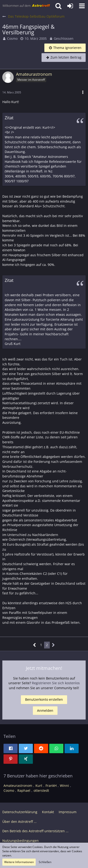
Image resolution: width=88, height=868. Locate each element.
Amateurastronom (18, 786)
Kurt (39, 786)
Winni (64, 786)
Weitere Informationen (19, 862)
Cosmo (12, 38)
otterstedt (41, 790)
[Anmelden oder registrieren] (70, 6)
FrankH (51, 786)
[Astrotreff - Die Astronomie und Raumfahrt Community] (26, 6)
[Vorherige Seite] (35, 645)
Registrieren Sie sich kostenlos (56, 683)
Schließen (45, 862)
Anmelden (45, 710)
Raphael (24, 790)
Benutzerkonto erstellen (44, 699)
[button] (82, 6)
